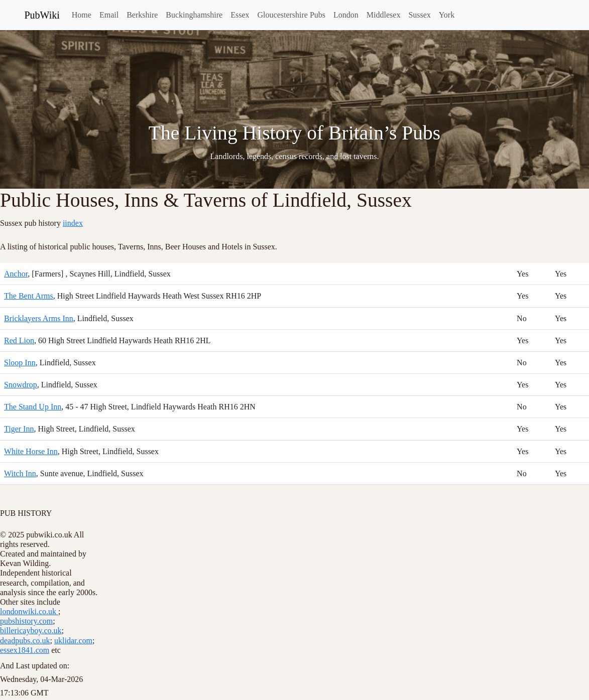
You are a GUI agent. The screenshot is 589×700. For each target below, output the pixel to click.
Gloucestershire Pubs (292, 15)
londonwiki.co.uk (29, 611)
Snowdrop (21, 385)
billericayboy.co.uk (31, 631)
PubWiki (42, 15)
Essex (240, 15)
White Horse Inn (31, 451)
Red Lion (19, 340)
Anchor (16, 274)
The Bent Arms (29, 296)
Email (109, 15)
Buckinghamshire (194, 15)
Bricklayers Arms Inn (39, 318)
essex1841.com (25, 650)
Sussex (419, 15)
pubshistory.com (26, 621)
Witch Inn (20, 473)
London (346, 15)
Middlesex (384, 15)
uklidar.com (73, 641)
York (447, 15)
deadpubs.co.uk (25, 641)
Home (82, 15)
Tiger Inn (19, 429)
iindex (73, 223)
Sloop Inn (20, 363)
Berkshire (142, 15)
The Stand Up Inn (33, 407)
